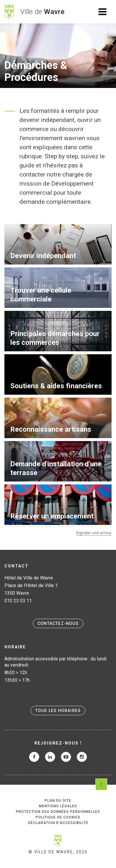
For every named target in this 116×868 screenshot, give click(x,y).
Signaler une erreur (94, 533)
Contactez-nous (58, 623)
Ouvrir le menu (102, 12)
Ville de (42, 12)
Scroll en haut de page (101, 784)
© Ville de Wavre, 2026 (58, 852)
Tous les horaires (58, 711)
